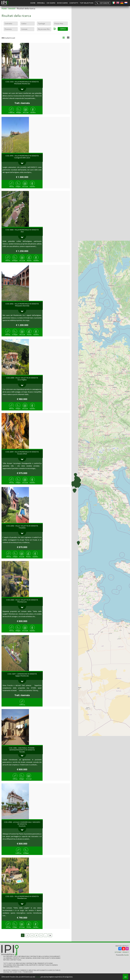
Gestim (126, 955)
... (46, 935)
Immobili (41, 3)
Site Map (118, 952)
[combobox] (11, 24)
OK (125, 977)
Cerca (63, 29)
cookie (38, 977)
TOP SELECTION (86, 3)
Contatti (74, 3)
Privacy (126, 952)
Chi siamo (51, 3)
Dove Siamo (62, 3)
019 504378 (103, 3)
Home (33, 3)
